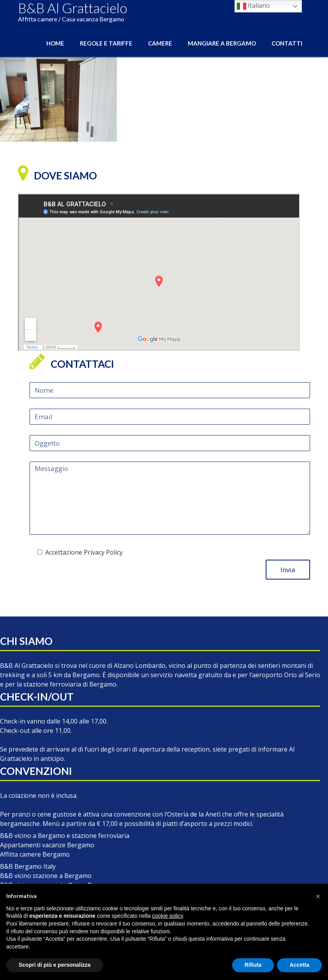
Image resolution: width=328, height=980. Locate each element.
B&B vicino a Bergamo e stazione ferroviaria (65, 836)
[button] (318, 896)
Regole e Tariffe (106, 43)
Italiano (253, 6)
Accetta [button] (299, 965)
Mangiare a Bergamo (222, 43)
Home (55, 43)
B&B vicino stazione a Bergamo (46, 876)
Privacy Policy (103, 552)
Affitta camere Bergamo (35, 854)
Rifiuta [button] (253, 965)
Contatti (287, 43)
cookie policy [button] (167, 916)
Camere (160, 43)
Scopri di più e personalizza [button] (55, 965)
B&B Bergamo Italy (28, 866)
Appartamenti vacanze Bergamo (47, 845)
